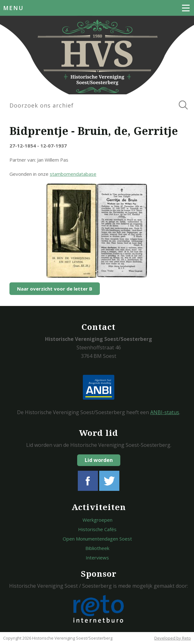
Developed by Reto (173, 638)
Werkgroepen (97, 520)
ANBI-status (165, 412)
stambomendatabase (73, 174)
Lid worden (99, 460)
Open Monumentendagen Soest (97, 539)
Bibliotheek (97, 548)
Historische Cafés (97, 529)
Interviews (97, 558)
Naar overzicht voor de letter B (55, 289)
